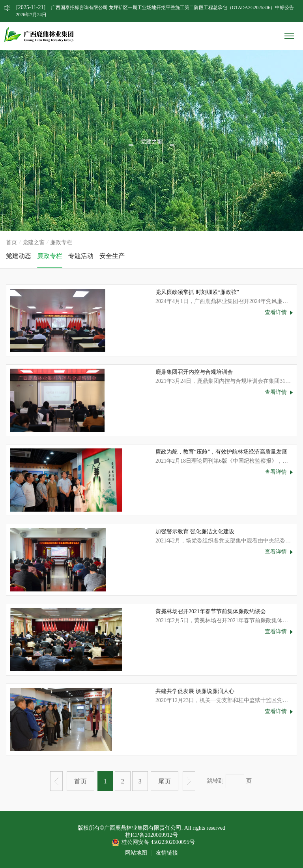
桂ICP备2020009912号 (151, 835)
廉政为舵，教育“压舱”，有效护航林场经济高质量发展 (221, 452)
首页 (11, 242)
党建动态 (19, 256)
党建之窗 (34, 242)
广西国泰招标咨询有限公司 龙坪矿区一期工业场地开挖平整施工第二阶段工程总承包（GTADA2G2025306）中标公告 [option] (155, 7)
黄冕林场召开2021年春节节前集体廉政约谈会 (211, 611)
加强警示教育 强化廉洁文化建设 (195, 532)
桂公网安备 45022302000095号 (158, 842)
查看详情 (276, 312)
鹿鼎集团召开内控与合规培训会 (194, 372)
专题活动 (81, 256)
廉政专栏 (50, 256)
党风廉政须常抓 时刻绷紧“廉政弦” (197, 292)
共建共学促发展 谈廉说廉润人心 (195, 691)
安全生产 (112, 256)
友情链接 (167, 853)
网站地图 (136, 853)
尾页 (165, 781)
